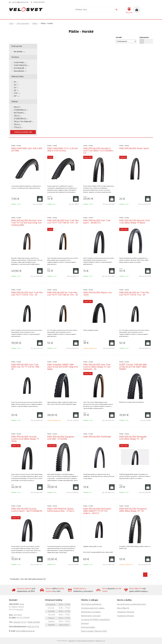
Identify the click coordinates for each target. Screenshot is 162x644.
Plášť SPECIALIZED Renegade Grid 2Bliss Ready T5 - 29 (133, 438)
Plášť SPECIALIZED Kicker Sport (134, 148)
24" (16, 88)
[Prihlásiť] (129, 10)
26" (16, 90)
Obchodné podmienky (91, 604)
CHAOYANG (20, 63)
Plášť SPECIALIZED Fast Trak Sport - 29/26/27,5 (97, 222)
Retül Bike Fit (123, 608)
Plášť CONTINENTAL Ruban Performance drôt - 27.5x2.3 (61, 510)
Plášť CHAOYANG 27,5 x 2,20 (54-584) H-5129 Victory (63, 149)
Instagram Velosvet (126, 612)
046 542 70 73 (20, 622)
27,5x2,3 (18, 127)
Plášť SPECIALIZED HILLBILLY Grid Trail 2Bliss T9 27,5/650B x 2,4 (98, 151)
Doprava (85, 623)
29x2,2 (18, 116)
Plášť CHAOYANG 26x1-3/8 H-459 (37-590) (27, 149)
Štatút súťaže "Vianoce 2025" (94, 631)
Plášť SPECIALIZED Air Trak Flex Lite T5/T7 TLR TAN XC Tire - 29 (62, 294)
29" (17, 96)
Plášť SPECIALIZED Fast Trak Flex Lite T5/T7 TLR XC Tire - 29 (27, 294)
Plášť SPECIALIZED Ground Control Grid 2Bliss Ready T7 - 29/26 (26, 439)
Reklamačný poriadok (91, 612)
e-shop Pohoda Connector (85, 641)
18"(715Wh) (20, 113)
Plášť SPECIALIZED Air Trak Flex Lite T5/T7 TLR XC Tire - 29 (134, 294)
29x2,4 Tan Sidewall (24, 122)
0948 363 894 (39, 2)
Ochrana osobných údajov (93, 608)
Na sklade (20, 52)
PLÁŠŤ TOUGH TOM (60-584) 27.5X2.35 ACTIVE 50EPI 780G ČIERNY (133, 367)
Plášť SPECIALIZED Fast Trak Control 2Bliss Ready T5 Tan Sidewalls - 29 (97, 367)
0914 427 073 (33, 627)
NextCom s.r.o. (100, 641)
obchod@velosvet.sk (20, 2)
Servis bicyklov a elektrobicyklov (132, 604)
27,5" (17, 93)
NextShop (72, 641)
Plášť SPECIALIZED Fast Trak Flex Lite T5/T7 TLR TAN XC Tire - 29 (63, 222)
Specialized (20, 71)
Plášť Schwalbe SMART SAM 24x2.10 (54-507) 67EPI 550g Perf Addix (63, 367)
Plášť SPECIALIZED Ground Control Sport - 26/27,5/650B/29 (27, 510)
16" (16, 82)
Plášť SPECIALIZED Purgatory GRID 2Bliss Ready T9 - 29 (133, 510)
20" (16, 85)
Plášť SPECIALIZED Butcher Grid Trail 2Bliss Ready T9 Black (134, 222)
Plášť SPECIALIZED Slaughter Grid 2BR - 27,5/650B (61, 438)
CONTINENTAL (22, 65)
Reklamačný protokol (91, 616)
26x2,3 (17, 107)
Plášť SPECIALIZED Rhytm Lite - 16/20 (98, 294)
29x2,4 (18, 124)
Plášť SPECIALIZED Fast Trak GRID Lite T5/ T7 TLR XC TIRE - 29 (26, 367)
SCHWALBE (20, 68)
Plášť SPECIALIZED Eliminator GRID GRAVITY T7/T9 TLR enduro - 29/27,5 (97, 511)
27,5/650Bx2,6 (21, 119)
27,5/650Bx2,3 (21, 110)
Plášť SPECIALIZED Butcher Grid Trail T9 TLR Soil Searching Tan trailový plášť (26, 223)
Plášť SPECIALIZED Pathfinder (97, 437)
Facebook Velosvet (125, 616)
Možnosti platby (88, 627)
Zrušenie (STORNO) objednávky (96, 620)
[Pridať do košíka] (40, 199)
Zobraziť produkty (23, 132)
